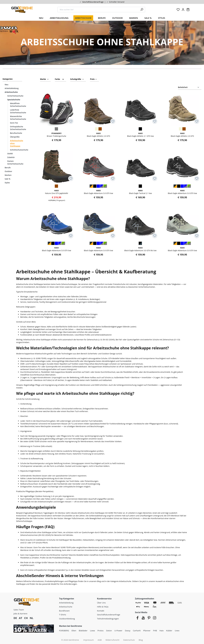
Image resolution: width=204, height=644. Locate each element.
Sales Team (19, 610)
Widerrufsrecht (112, 640)
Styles (7, 183)
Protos (100, 631)
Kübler (169, 631)
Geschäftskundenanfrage (93, 2)
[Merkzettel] (178, 10)
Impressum (88, 640)
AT (20, 618)
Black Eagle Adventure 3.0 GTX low (98, 192)
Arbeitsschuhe (11, 92)
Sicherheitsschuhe (15, 96)
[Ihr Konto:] (183, 10)
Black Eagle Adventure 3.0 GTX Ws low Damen (140, 249)
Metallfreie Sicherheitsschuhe (18, 105)
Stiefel (10, 154)
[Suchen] (142, 10)
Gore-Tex (14, 123)
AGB (100, 640)
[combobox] (98, 10)
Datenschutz (129, 640)
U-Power (118, 631)
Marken (8, 175)
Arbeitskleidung (12, 88)
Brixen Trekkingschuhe (56, 135)
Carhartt (137, 631)
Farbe (60, 79)
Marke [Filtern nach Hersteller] (44, 79)
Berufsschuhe (16, 133)
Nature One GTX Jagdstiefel (57, 192)
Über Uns (101, 603)
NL (31, 618)
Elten (74, 631)
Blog (141, 640)
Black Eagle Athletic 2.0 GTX (98, 135)
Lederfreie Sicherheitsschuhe (18, 111)
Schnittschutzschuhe (19, 150)
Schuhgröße (77, 79)
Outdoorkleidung (67, 619)
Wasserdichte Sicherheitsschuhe (18, 118)
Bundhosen (64, 611)
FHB (155, 631)
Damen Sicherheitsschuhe (15, 162)
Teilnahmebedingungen (108, 619)
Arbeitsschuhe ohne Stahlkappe (17, 143)
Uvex (177, 631)
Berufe (8, 168)
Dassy (128, 631)
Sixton (109, 631)
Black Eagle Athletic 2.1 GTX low (140, 135)
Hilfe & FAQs (103, 607)
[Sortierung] (190, 87)
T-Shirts (63, 615)
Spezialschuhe (14, 100)
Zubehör (11, 157)
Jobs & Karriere (20, 614)
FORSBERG (64, 631)
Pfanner (147, 631)
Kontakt (101, 611)
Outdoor (8, 171)
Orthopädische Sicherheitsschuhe (18, 128)
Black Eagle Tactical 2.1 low (140, 192)
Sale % (8, 179)
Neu (7, 85)
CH (26, 618)
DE (15, 618)
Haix (162, 631)
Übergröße (15, 137)
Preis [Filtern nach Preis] (94, 79)
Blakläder (83, 631)
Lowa (92, 631)
